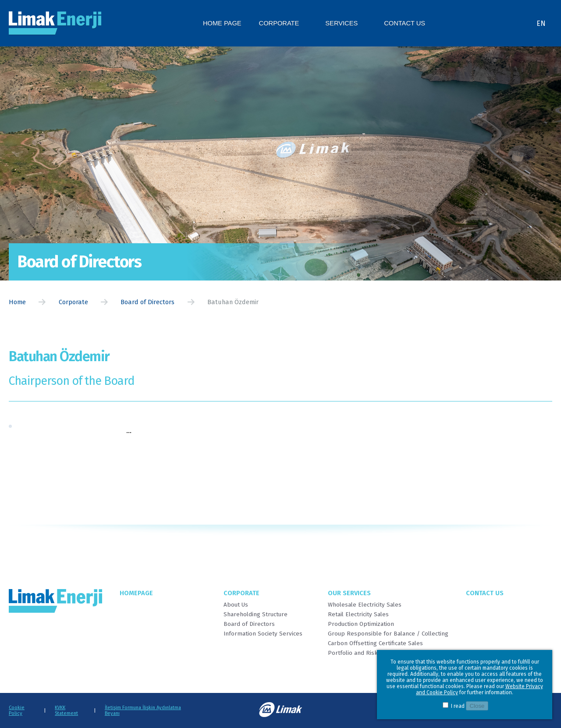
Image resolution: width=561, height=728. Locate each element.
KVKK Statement (66, 710)
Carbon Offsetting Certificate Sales (375, 643)
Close (477, 706)
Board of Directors (147, 302)
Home (17, 302)
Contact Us (485, 593)
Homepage (136, 593)
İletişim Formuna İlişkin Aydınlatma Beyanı (143, 710)
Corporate (73, 302)
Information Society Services (263, 634)
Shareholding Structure (256, 614)
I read (458, 706)
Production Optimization (361, 624)
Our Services (349, 593)
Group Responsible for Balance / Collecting (388, 634)
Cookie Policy (17, 710)
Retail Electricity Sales (358, 614)
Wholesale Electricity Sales (365, 605)
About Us (236, 605)
